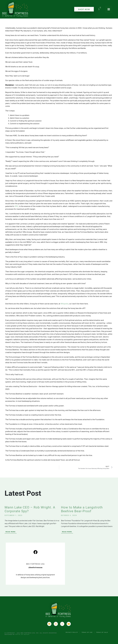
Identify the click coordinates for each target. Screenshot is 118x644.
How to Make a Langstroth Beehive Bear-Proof (82, 509)
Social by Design (22, 635)
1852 (17, 206)
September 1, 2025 (14, 515)
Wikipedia (64, 304)
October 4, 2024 (69, 515)
